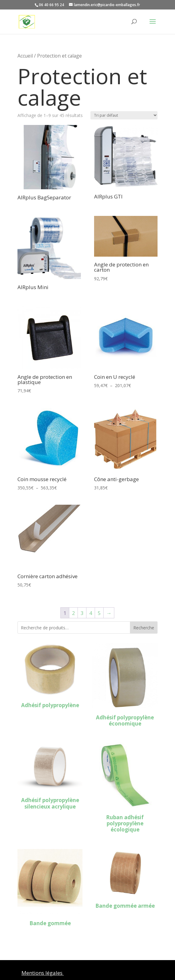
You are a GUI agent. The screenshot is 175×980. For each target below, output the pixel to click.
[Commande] (124, 115)
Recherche (144, 628)
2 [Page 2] (74, 613)
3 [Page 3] (82, 613)
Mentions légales (43, 973)
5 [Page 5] (99, 613)
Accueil (25, 56)
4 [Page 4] (91, 613)
